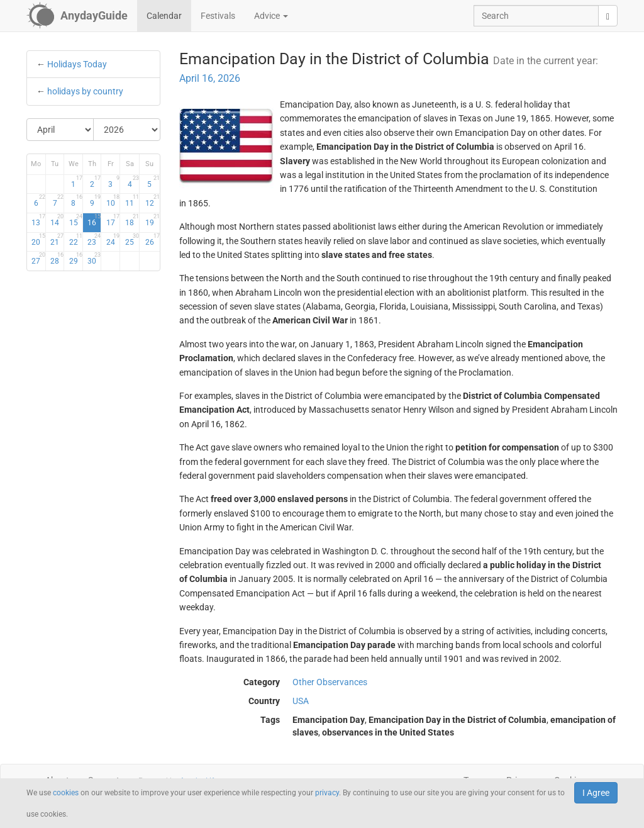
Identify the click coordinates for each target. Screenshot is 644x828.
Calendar (164, 16)
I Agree (596, 793)
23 (94, 240)
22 (76, 240)
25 (132, 240)
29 (76, 259)
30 (94, 259)
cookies (66, 793)
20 (38, 240)
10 (113, 201)
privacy (327, 793)
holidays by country (85, 91)
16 (94, 220)
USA (301, 701)
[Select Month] (60, 130)
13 (38, 220)
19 (153, 220)
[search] (608, 16)
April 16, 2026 (210, 78)
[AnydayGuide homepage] (77, 16)
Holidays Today (77, 64)
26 (153, 240)
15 (76, 220)
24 (113, 240)
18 (132, 220)
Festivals (218, 16)
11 (132, 201)
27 (38, 259)
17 (113, 220)
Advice (271, 16)
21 (57, 240)
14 (57, 220)
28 (57, 259)
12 (153, 201)
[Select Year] (127, 130)
